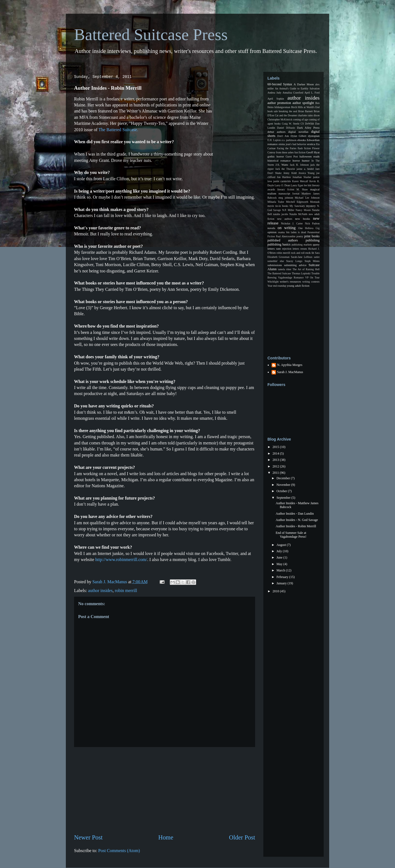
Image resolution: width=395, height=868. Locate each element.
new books (303, 219)
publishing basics (279, 244)
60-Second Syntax (280, 84)
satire (317, 257)
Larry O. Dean (282, 185)
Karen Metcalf (300, 181)
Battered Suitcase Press (151, 35)
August (282, 545)
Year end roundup (277, 286)
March (281, 570)
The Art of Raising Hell (306, 269)
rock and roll (298, 253)
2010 (276, 591)
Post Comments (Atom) (119, 851)
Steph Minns (312, 261)
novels (271, 228)
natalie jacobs (281, 214)
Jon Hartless (284, 177)
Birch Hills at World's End (305, 107)
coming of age (301, 119)
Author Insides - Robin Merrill (296, 526)
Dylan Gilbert (298, 136)
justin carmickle (282, 181)
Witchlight (273, 282)
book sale (273, 111)
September (284, 498)
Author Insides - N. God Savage (297, 520)
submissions (275, 265)
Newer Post (88, 837)
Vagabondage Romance (291, 277)
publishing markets (302, 245)
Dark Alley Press (308, 128)
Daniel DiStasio (286, 128)
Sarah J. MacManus (290, 372)
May (280, 564)
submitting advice (295, 265)
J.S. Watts (282, 165)
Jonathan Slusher (302, 177)
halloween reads (310, 156)
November (284, 485)
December (284, 478)
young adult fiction (298, 286)
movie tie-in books (278, 206)
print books (312, 236)
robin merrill (126, 591)
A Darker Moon (304, 84)
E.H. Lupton (274, 140)
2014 (276, 453)
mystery (311, 206)
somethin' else (276, 261)
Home (166, 837)
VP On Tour (312, 277)
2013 (276, 460)
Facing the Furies (287, 148)
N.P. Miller (288, 210)
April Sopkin (276, 99)
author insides (100, 591)
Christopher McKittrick (280, 119)
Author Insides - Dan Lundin (295, 514)
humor (306, 160)
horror (296, 160)
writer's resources (290, 281)
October (282, 491)
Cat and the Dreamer (286, 115)
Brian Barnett (305, 111)
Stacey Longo (294, 261)
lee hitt (308, 185)
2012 (276, 466)
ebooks (302, 140)
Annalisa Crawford (293, 93)
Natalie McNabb (298, 214)
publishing (313, 240)
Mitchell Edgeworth (297, 202)
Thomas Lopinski (301, 273)
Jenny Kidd (290, 173)
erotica (311, 144)
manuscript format (289, 194)
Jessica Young (306, 173)
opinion (272, 232)
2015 (276, 447)
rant (278, 249)
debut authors (276, 132)
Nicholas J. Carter (292, 223)
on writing (287, 228)
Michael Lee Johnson (307, 198)
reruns (304, 249)
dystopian (314, 136)
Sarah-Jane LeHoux (302, 257)
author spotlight (303, 103)
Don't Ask (283, 136)
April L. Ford (312, 93)
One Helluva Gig (309, 228)
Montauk (315, 202)
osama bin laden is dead (292, 232)
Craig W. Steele (290, 124)
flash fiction (304, 148)
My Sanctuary (297, 206)
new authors (285, 219)
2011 (276, 473)
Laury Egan (297, 185)
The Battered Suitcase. (118, 130)
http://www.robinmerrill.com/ (121, 560)
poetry (300, 236)
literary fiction (286, 189)
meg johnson (286, 198)
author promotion (279, 103)
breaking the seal (288, 111)
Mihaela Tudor (276, 202)
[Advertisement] (165, 790)
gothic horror (276, 156)
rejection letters (290, 249)
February (283, 577)
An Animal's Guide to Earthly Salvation (297, 88)
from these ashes (285, 152)
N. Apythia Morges (290, 365)
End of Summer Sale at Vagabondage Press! (291, 535)
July (280, 551)
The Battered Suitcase (279, 273)
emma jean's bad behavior (292, 144)
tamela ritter (285, 269)
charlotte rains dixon (309, 115)
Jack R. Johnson (299, 165)
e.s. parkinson (289, 140)
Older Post (242, 837)
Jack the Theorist (285, 169)
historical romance (279, 160)
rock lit (310, 253)
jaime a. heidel (305, 169)
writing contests (311, 282)
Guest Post (292, 157)
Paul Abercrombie (286, 236)
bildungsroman (283, 107)
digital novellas (298, 132)
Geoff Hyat (313, 152)
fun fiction (300, 152)
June (280, 557)
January (282, 583)
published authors (283, 240)
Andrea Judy (274, 93)
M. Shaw (302, 189)
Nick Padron (312, 223)
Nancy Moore (303, 210)
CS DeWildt (307, 124)
